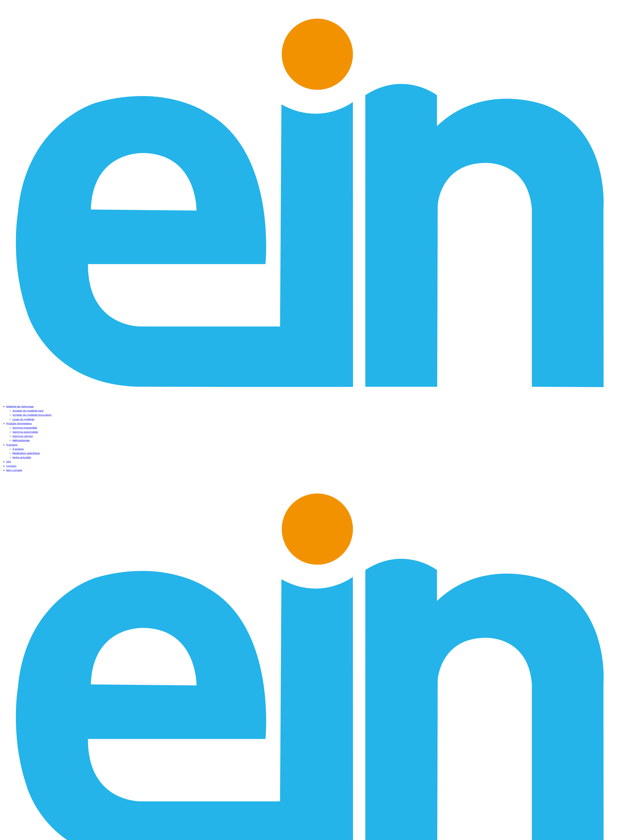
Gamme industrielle (25, 428)
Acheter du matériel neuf (28, 411)
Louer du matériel (23, 419)
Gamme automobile (25, 432)
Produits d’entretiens (19, 424)
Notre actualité (22, 457)
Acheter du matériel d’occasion (32, 415)
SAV (9, 462)
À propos (12, 445)
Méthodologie (21, 440)
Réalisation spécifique (26, 453)
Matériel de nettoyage (20, 407)
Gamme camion (23, 436)
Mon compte (14, 470)
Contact (11, 466)
